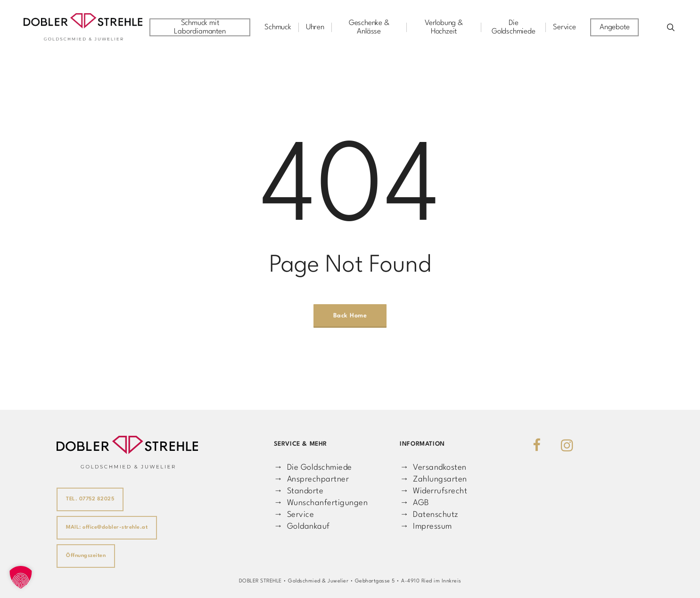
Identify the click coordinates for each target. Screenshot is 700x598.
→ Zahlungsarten (433, 479)
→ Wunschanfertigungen (321, 503)
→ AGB (414, 503)
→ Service (294, 515)
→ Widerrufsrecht (433, 491)
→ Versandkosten (433, 468)
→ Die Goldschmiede (313, 468)
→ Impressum (426, 527)
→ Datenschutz (429, 515)
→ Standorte (299, 491)
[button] (21, 577)
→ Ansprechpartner (311, 479)
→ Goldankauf (302, 527)
